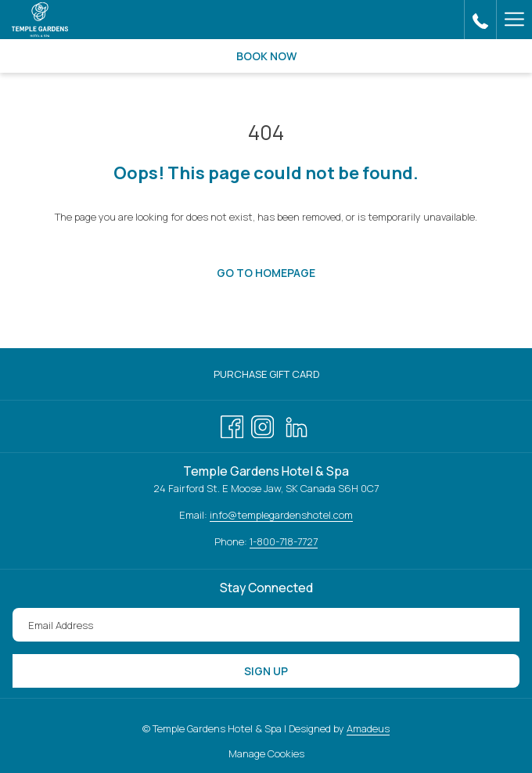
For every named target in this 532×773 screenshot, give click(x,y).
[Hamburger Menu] (514, 20)
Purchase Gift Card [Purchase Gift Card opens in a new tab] (282, 375)
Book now (266, 56)
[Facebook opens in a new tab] (232, 424)
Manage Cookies (266, 753)
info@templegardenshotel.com (281, 515)
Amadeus (368, 728)
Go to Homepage (266, 273)
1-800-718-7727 (284, 541)
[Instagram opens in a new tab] (262, 424)
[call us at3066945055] (480, 19)
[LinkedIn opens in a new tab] (297, 424)
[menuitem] (266, 374)
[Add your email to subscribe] (266, 625)
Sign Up (266, 671)
